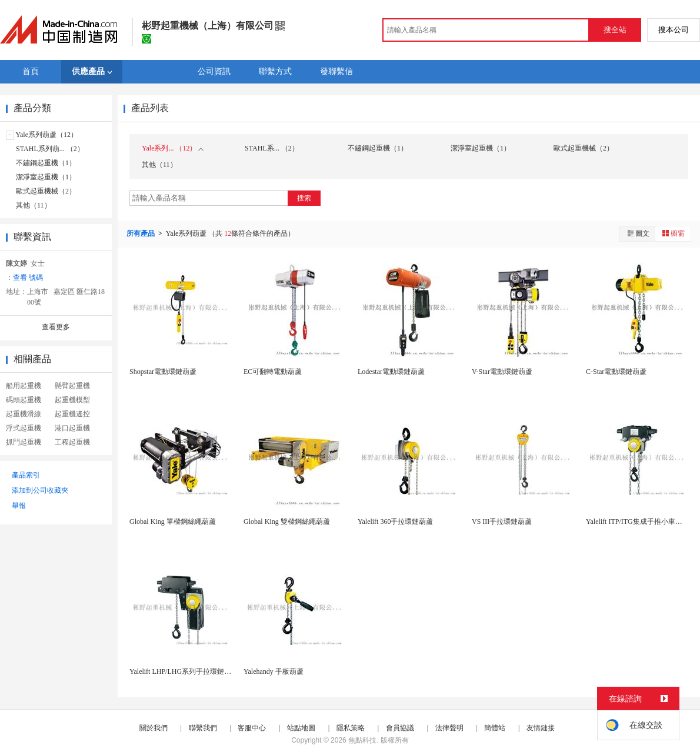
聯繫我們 (203, 728)
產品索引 (26, 475)
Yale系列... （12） (173, 148)
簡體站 (495, 728)
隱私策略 (351, 728)
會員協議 (400, 728)
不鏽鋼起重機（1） (46, 163)
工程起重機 (72, 442)
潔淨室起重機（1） (46, 177)
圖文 (638, 233)
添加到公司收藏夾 (40, 490)
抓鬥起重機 (24, 442)
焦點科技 (362, 740)
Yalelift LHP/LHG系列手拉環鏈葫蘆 (184, 671)
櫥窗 (673, 233)
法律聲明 (449, 728)
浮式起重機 (24, 428)
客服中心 (252, 728)
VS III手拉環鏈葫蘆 (502, 522)
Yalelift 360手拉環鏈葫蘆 (395, 522)
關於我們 (154, 728)
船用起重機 (24, 386)
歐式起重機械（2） (46, 191)
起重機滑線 (24, 414)
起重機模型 (72, 400)
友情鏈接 (541, 728)
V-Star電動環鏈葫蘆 (502, 372)
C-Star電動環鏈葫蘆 (616, 372)
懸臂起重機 (72, 386)
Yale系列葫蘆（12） (47, 135)
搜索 (304, 198)
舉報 (19, 506)
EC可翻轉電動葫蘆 (273, 372)
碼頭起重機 (24, 400)
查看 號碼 (28, 278)
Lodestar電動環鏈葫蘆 (391, 372)
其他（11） (34, 205)
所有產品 (141, 233)
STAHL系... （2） (272, 148)
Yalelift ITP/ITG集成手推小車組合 (638, 522)
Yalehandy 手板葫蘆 (274, 671)
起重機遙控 (72, 414)
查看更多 (56, 327)
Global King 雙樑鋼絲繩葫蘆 (287, 522)
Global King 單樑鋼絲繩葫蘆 (173, 522)
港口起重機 (72, 428)
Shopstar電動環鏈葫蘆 (163, 372)
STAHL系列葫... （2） (50, 149)
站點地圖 (301, 728)
